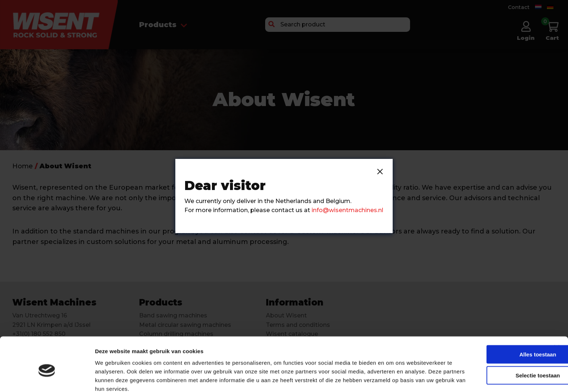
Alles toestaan (494, 320)
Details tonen (391, 378)
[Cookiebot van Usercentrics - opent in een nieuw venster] (47, 378)
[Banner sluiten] (557, 313)
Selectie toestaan (494, 341)
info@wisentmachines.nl (347, 210)
